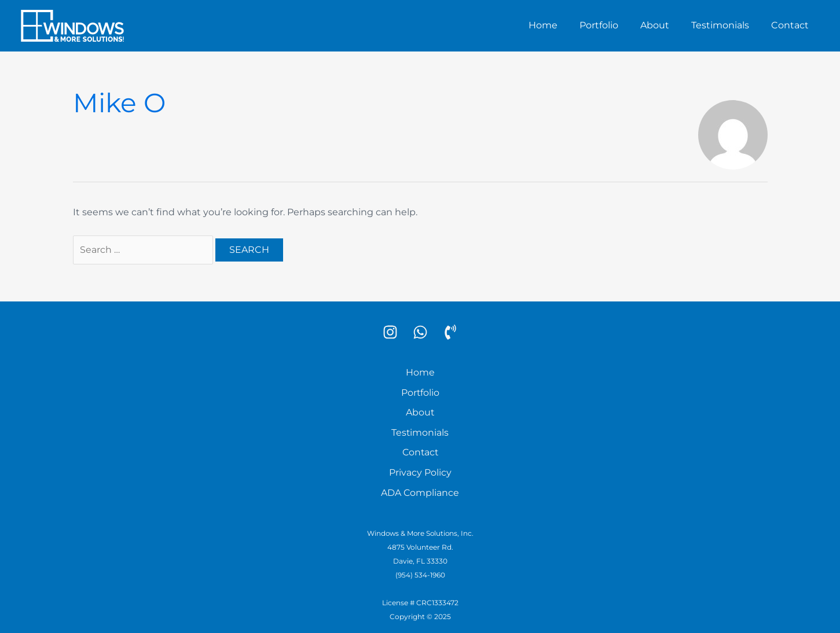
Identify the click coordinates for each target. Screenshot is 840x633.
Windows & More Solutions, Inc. (420, 531)
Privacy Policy (420, 471)
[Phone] (450, 332)
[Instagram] (390, 332)
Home (559, 25)
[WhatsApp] (420, 332)
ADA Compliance (420, 490)
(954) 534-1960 (420, 573)
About (663, 25)
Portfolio (611, 25)
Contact (792, 25)
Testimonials (725, 25)
